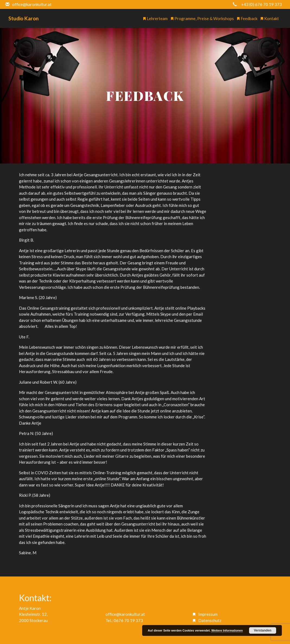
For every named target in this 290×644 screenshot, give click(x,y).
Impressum (208, 614)
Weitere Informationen (227, 630)
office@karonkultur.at (125, 614)
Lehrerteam (155, 18)
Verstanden (263, 630)
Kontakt (270, 18)
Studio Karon (23, 18)
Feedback (247, 18)
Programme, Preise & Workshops (202, 18)
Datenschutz (210, 620)
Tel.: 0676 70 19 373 (124, 620)
